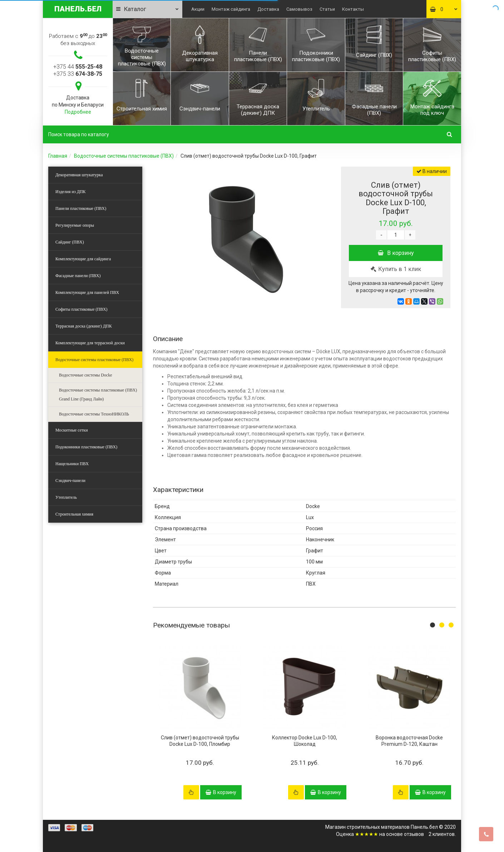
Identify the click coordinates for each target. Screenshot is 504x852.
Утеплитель (66, 497)
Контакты (353, 9)
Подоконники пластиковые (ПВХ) (86, 447)
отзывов (414, 834)
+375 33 (78, 74)
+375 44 (78, 67)
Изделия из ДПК (71, 192)
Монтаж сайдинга (231, 9)
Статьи (327, 9)
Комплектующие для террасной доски (90, 343)
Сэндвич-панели (70, 481)
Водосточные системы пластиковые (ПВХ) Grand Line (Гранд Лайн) (98, 395)
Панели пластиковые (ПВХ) (81, 208)
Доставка (268, 9)
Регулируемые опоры (75, 225)
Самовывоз (299, 9)
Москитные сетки (72, 430)
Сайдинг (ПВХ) (70, 242)
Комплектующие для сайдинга (83, 259)
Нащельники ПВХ (72, 464)
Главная (58, 156)
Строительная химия (74, 514)
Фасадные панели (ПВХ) (78, 276)
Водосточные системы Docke (86, 375)
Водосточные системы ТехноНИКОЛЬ (94, 414)
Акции (198, 9)
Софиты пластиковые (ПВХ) (81, 309)
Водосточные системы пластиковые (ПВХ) (124, 156)
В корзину (396, 253)
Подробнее (78, 112)
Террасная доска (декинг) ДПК (84, 326)
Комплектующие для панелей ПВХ (87, 292)
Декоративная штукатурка (79, 175)
